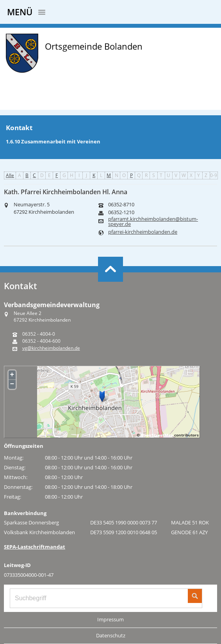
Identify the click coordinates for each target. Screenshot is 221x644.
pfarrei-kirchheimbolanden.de (143, 232)
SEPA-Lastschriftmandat (35, 547)
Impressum (110, 619)
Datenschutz (111, 635)
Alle (10, 175)
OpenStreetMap (157, 435)
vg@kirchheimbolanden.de (51, 348)
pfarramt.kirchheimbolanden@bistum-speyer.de (153, 222)
